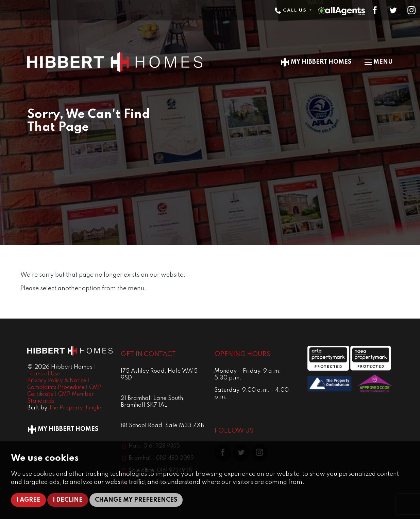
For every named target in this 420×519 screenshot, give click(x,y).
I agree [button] (28, 500)
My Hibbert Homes (316, 62)
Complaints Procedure (56, 388)
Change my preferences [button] (136, 500)
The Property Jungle (75, 408)
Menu (379, 62)
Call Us (291, 10)
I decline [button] (68, 500)
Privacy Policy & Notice (57, 381)
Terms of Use (44, 374)
